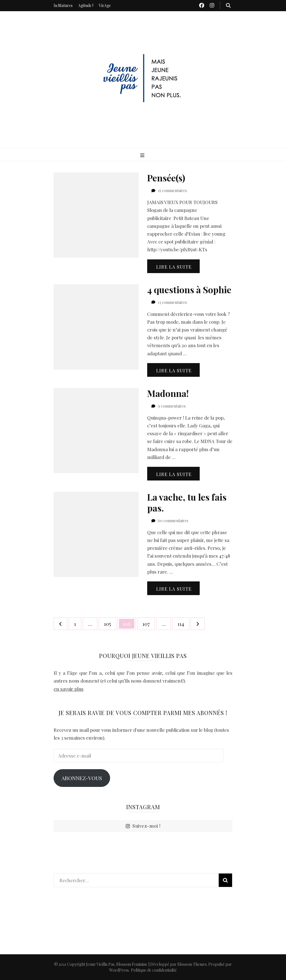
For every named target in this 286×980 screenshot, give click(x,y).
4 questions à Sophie (189, 289)
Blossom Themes (192, 964)
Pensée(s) (166, 178)
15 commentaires (172, 190)
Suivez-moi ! (143, 826)
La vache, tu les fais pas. (187, 502)
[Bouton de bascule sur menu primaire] (143, 155)
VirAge (105, 5)
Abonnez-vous (82, 778)
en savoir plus (69, 689)
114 (183, 622)
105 (109, 622)
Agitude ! (86, 5)
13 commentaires (172, 302)
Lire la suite (174, 267)
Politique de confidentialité (154, 970)
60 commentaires (173, 521)
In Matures (63, 5)
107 (148, 622)
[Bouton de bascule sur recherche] (228, 5)
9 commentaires (172, 406)
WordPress (119, 970)
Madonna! (168, 393)
